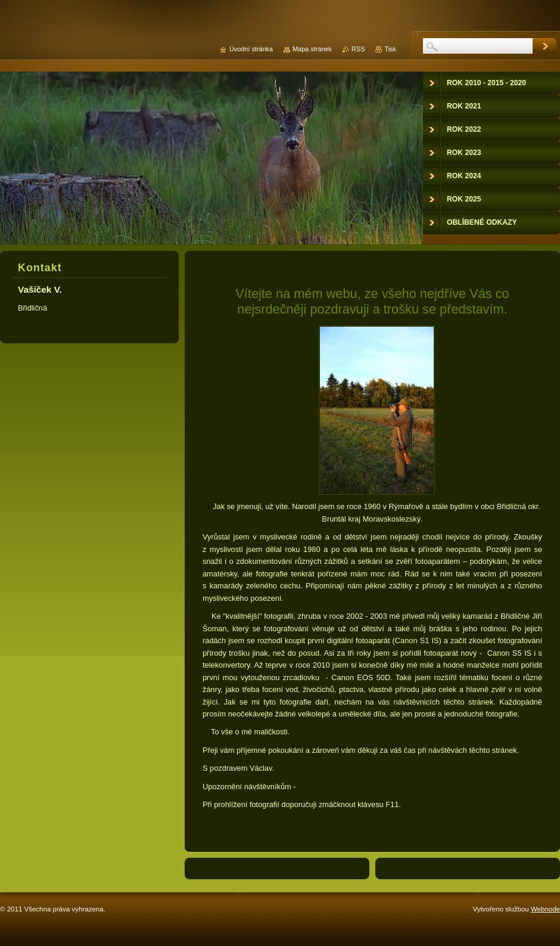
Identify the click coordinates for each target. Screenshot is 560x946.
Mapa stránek (312, 49)
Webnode (545, 909)
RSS (358, 49)
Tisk (390, 49)
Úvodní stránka (251, 49)
